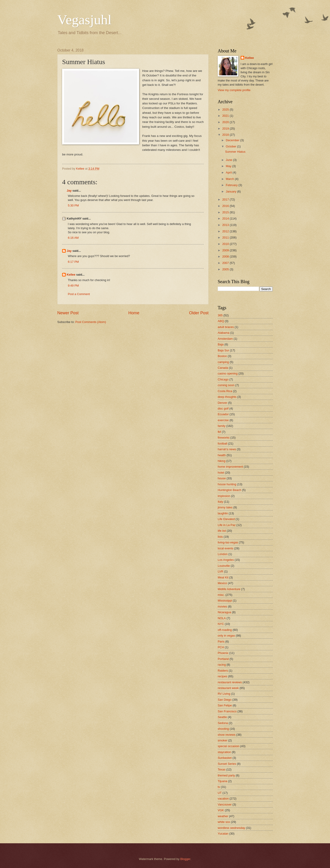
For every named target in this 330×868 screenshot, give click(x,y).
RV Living (224, 694)
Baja (221, 344)
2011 (226, 237)
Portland (223, 659)
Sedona (223, 723)
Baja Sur (223, 350)
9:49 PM (73, 286)
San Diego (225, 700)
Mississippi (225, 601)
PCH (221, 647)
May (229, 166)
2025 (226, 110)
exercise (223, 420)
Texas (222, 769)
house (222, 478)
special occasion (228, 746)
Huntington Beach (229, 490)
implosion (224, 496)
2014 (226, 218)
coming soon (226, 385)
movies (222, 606)
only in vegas (226, 636)
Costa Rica (225, 391)
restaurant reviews (230, 682)
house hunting (227, 484)
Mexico (222, 583)
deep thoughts (227, 397)
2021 (226, 116)
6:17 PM (73, 262)
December (233, 140)
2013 (226, 225)
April (229, 172)
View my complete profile (234, 90)
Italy (220, 502)
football (223, 443)
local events (225, 548)
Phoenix (223, 653)
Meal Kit (223, 577)
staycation (224, 752)
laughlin (223, 513)
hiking (222, 461)
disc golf (223, 408)
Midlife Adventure (229, 589)
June (229, 160)
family (222, 426)
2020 (226, 122)
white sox (224, 822)
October (231, 146)
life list (222, 531)
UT (220, 793)
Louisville (224, 566)
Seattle (222, 717)
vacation (223, 799)
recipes (223, 676)
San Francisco (227, 711)
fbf (219, 432)
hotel (221, 473)
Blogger (185, 859)
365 (220, 315)
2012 (226, 231)
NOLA (222, 618)
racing (222, 665)
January (231, 191)
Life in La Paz (227, 525)
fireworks (224, 438)
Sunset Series (227, 764)
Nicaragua (224, 612)
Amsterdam (225, 339)
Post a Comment (79, 294)
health (222, 455)
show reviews (227, 735)
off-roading (225, 630)
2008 (226, 256)
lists (220, 537)
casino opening (228, 373)
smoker (223, 740)
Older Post (199, 313)
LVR (220, 571)
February (232, 185)
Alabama (224, 333)
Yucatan (223, 834)
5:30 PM (73, 205)
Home (134, 313)
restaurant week (228, 688)
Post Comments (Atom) (91, 322)
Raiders (223, 671)
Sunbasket (225, 758)
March (230, 179)
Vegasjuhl (84, 20)
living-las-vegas (228, 542)
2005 (226, 269)
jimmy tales (225, 507)
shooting (223, 729)
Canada (223, 368)
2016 (226, 206)
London (223, 554)
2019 (226, 129)
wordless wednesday (231, 828)
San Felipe (225, 705)
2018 (226, 135)
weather (223, 816)
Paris (221, 642)
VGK (221, 810)
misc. (221, 595)
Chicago (223, 379)
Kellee (71, 275)
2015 (226, 212)
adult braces (226, 327)
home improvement (230, 467)
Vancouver (225, 804)
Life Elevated (226, 519)
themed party (226, 775)
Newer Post (68, 313)
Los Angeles (226, 560)
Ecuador (223, 414)
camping (223, 362)
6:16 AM (73, 238)
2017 (226, 199)
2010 (226, 244)
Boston (222, 356)
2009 (226, 250)
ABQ (221, 321)
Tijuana (223, 781)
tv (219, 787)
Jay (69, 191)
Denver (223, 403)
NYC (221, 624)
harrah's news (227, 449)
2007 (226, 263)
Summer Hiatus (235, 152)
